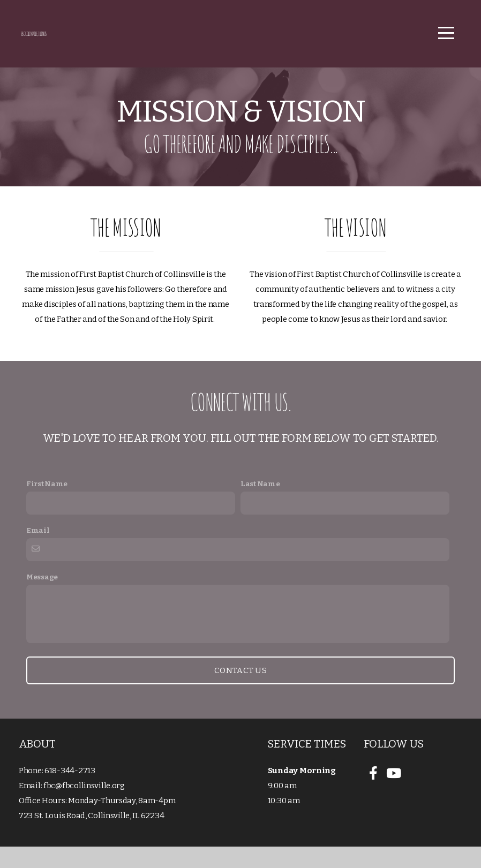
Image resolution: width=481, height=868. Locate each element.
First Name (47, 505)
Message (42, 598)
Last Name (260, 505)
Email (38, 552)
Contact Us (241, 692)
